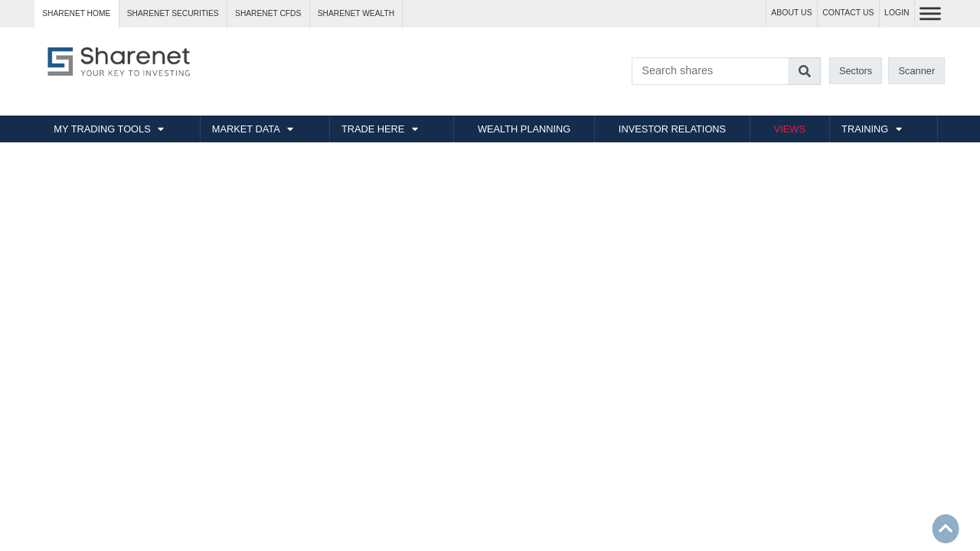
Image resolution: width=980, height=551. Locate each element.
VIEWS (790, 129)
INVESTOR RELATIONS (672, 129)
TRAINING (865, 129)
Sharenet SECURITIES (173, 13)
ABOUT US (791, 13)
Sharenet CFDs (268, 13)
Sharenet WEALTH (356, 13)
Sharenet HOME (76, 13)
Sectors (856, 71)
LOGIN (897, 13)
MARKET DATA (246, 129)
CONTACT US (848, 13)
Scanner (917, 71)
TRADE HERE (373, 129)
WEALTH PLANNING (524, 129)
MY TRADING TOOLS (102, 129)
